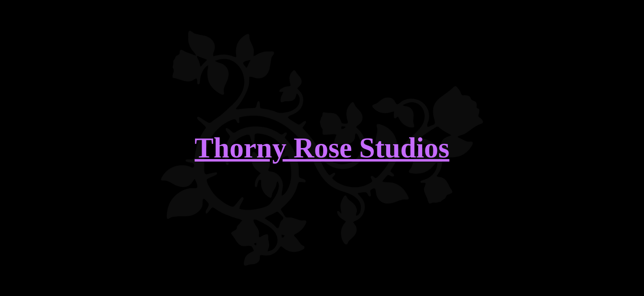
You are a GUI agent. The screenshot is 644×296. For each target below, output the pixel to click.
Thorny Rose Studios (322, 148)
